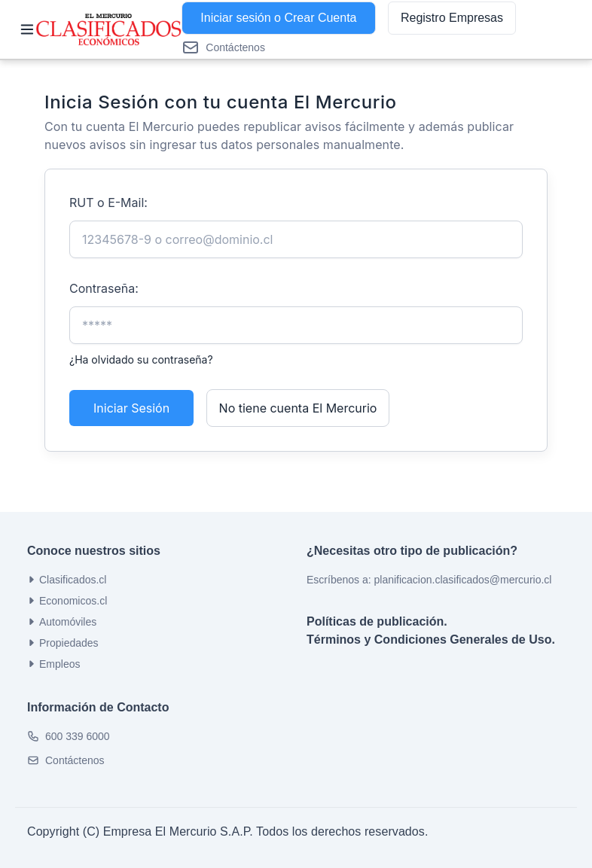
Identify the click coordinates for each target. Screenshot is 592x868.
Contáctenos (75, 760)
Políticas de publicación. (377, 621)
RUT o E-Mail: (108, 203)
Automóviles (62, 622)
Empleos (53, 664)
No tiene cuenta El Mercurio (298, 408)
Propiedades (63, 643)
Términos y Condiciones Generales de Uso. (431, 640)
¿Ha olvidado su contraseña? (141, 359)
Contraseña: (104, 288)
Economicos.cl (67, 601)
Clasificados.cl (67, 580)
